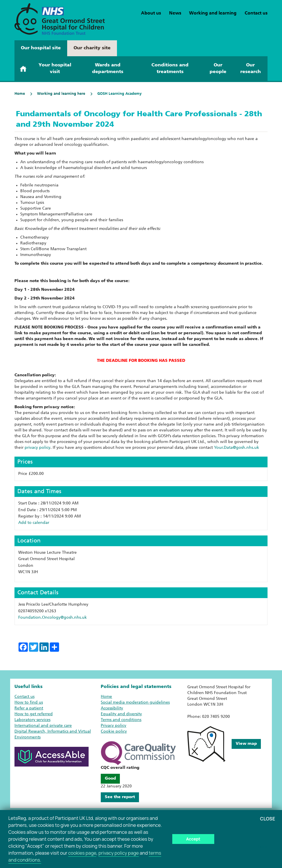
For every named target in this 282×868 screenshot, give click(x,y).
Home (20, 94)
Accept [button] (193, 839)
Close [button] (268, 819)
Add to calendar (34, 523)
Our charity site (92, 48)
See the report (120, 797)
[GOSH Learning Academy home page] (60, 19)
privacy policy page (119, 853)
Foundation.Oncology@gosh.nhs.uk (53, 618)
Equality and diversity (121, 714)
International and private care (43, 726)
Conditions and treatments (170, 69)
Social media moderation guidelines (135, 703)
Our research (251, 69)
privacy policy (37, 448)
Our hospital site (41, 48)
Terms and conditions (121, 720)
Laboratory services (32, 720)
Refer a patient (29, 708)
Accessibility (112, 708)
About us (151, 13)
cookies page (82, 853)
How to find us (29, 703)
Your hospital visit (55, 69)
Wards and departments (108, 69)
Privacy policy (113, 726)
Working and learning (213, 13)
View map (246, 744)
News (175, 13)
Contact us (256, 13)
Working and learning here (57, 94)
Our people (218, 69)
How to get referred (34, 714)
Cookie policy (114, 732)
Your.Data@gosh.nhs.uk (237, 448)
